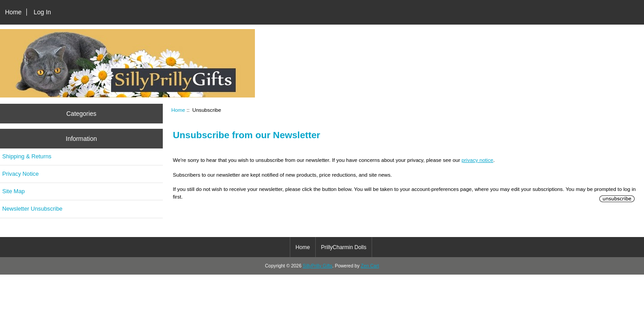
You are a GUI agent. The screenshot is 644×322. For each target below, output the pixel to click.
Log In (42, 12)
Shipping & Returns (27, 156)
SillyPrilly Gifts (318, 266)
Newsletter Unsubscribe (32, 209)
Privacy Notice (20, 174)
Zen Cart (370, 266)
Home (13, 12)
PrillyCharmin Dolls (344, 247)
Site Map (13, 191)
